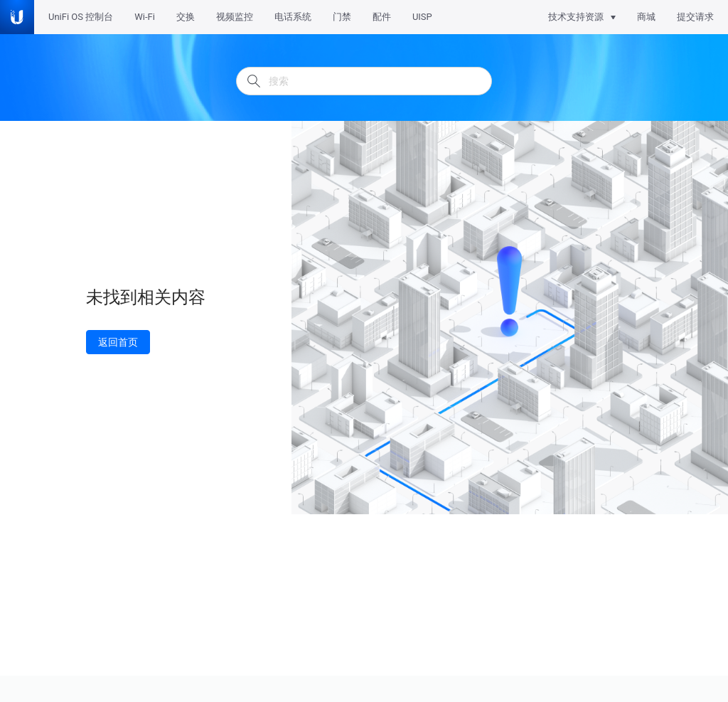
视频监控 (235, 17)
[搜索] (364, 81)
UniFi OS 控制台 (81, 17)
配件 (382, 17)
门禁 (342, 17)
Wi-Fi (145, 17)
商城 (646, 17)
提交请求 (695, 17)
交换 (186, 17)
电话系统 (293, 17)
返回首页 (118, 342)
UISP (422, 17)
